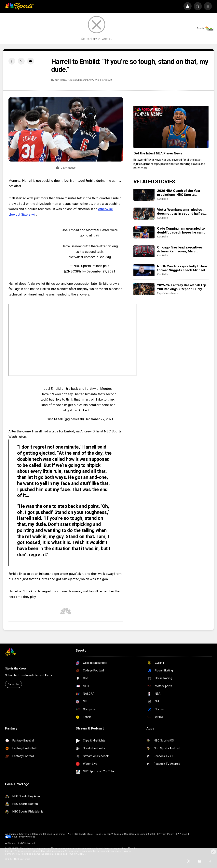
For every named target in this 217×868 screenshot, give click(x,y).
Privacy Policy (166, 834)
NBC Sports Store (83, 834)
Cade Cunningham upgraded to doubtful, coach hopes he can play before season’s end (181, 230)
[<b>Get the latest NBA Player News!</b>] (171, 127)
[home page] (20, 6)
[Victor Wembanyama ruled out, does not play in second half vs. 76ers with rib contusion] (144, 214)
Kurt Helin (60, 80)
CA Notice (182, 834)
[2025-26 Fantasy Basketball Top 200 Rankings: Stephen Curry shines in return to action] (144, 289)
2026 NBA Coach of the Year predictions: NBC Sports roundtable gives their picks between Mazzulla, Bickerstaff (181, 193)
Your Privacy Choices (24, 837)
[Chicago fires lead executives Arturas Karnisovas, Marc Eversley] (144, 251)
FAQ (69, 834)
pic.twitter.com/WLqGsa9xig (90, 257)
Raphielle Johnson (168, 293)
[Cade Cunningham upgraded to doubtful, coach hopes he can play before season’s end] (144, 232)
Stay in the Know (15, 669)
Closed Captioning (54, 834)
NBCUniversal (27, 843)
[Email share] (31, 61)
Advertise (26, 834)
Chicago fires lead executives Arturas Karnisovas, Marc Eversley (180, 249)
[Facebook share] (12, 61)
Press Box (101, 834)
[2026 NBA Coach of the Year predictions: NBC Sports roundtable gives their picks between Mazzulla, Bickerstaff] (144, 195)
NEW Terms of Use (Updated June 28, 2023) (132, 834)
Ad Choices (12, 834)
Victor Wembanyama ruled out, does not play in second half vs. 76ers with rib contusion (181, 211)
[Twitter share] (21, 61)
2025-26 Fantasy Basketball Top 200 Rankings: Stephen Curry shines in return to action (182, 287)
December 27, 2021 (101, 271)
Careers (38, 834)
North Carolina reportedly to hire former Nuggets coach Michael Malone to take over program (182, 268)
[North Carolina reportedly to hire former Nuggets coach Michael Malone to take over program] (144, 270)
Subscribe (14, 684)
